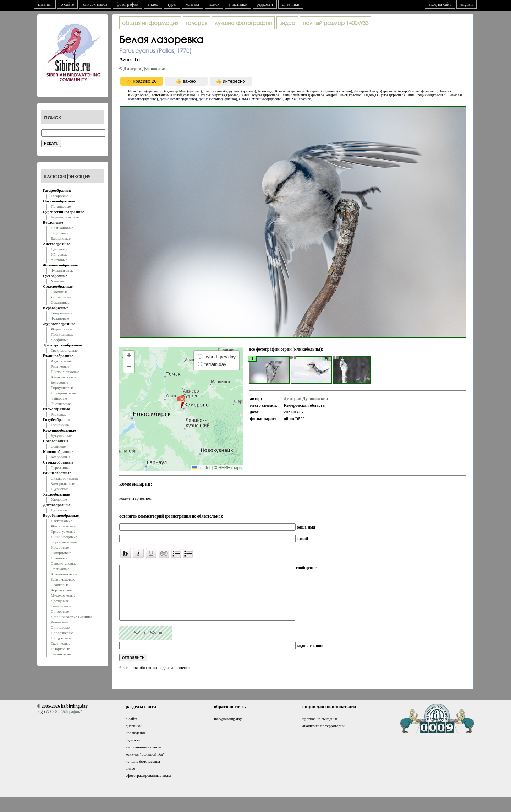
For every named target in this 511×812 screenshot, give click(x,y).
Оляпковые (60, 569)
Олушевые (60, 233)
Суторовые (60, 611)
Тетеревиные (62, 313)
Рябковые (59, 414)
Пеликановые (62, 228)
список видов (95, 4)
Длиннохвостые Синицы (71, 617)
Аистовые (59, 260)
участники (238, 4)
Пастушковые (62, 334)
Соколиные (60, 302)
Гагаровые (59, 196)
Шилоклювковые (65, 372)
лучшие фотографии (243, 23)
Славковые (60, 585)
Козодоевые (61, 457)
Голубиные (60, 425)
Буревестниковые (65, 217)
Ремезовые (60, 622)
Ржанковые (60, 366)
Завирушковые (63, 579)
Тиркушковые (62, 388)
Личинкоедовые (64, 537)
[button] (181, 402)
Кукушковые (61, 435)
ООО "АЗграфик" (66, 722)
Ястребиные (61, 297)
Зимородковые (63, 483)
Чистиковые (61, 404)
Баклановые (61, 238)
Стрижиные (61, 467)
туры (172, 4)
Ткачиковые (61, 643)
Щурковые (60, 489)
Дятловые (59, 510)
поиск (214, 4)
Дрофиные (60, 340)
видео (153, 4)
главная (45, 4)
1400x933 (336, 23)
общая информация (150, 23)
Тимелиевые (61, 606)
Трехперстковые (64, 350)
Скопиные (59, 292)
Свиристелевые (64, 563)
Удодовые (59, 499)
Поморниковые (63, 393)
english (466, 4)
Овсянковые (61, 654)
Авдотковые (61, 361)
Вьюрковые (60, 649)
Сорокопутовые (64, 542)
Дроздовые (60, 601)
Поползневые (62, 633)
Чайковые (59, 398)
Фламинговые (62, 270)
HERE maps (230, 468)
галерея (197, 23)
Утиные (57, 281)
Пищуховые (61, 638)
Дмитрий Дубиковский (146, 69)
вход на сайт (440, 4)
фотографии (128, 4)
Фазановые (60, 318)
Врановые (59, 558)
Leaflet (201, 468)
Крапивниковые (64, 574)
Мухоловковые (63, 595)
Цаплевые (59, 249)
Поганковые (61, 206)
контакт (193, 4)
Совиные (58, 446)
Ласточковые (61, 521)
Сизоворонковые (65, 478)
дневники (291, 4)
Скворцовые (61, 553)
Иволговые (60, 547)
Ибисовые (59, 254)
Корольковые (62, 590)
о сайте (68, 4)
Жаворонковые (63, 526)
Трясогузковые (63, 531)
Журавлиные (61, 329)
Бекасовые (59, 382)
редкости (265, 4)
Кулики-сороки (63, 377)
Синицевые (60, 627)
